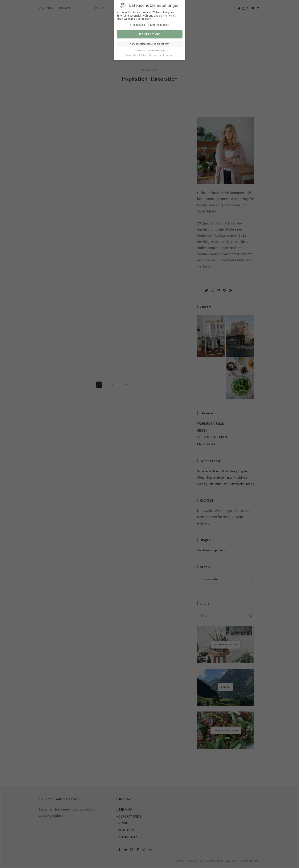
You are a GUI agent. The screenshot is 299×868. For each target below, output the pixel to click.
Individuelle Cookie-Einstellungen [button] (150, 50)
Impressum (168, 55)
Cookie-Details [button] (132, 55)
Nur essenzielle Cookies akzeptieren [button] (150, 43)
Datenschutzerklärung (151, 55)
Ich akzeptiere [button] (150, 34)
